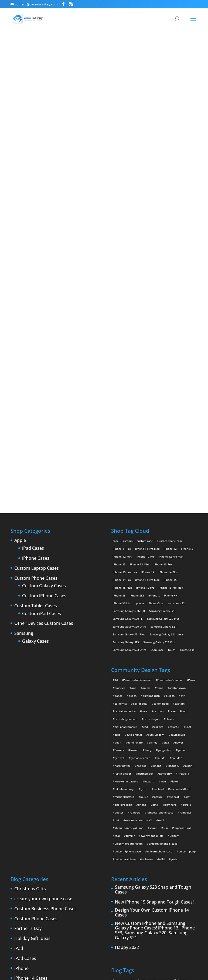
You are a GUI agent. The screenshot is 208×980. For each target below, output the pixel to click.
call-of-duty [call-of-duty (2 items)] (140, 523)
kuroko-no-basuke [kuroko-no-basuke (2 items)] (126, 601)
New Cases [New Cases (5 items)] (130, 862)
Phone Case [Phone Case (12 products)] (156, 423)
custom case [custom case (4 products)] (145, 361)
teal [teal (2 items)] (117, 655)
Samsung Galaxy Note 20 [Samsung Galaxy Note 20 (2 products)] (129, 431)
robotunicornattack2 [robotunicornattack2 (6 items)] (139, 640)
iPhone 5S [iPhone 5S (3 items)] (145, 847)
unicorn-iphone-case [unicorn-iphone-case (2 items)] (128, 671)
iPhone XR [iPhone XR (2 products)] (171, 415)
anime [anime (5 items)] (146, 508)
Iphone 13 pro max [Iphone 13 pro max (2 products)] (125, 392)
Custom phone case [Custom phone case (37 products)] (170, 361)
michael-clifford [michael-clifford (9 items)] (180, 609)
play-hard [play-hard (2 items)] (170, 624)
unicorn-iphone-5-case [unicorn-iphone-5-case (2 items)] (163, 663)
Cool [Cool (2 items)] (188, 546)
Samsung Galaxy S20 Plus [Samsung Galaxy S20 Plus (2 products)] (163, 438)
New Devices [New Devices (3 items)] (149, 862)
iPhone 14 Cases (31, 798)
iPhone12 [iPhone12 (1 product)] (187, 368)
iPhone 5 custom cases (38, 828)
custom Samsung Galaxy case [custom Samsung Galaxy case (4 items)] (132, 824)
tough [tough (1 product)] (172, 470)
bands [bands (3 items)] (119, 515)
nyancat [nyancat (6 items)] (174, 616)
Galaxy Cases (35, 461)
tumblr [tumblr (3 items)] (130, 655)
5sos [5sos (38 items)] (192, 500)
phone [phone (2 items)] (142, 624)
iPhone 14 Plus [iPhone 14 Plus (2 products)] (168, 392)
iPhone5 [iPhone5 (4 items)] (134, 839)
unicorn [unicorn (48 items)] (175, 655)
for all (135, 49)
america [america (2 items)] (120, 508)
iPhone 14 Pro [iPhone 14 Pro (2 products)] (122, 399)
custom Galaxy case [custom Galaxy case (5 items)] (152, 808)
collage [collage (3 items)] (159, 546)
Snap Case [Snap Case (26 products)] (157, 470)
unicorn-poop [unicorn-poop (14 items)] (187, 671)
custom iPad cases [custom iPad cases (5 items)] (181, 808)
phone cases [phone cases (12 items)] (121, 870)
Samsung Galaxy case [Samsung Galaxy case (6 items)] (127, 878)
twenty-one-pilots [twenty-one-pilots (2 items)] (152, 655)
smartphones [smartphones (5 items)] (167, 878)
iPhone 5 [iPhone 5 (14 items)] (118, 839)
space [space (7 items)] (153, 648)
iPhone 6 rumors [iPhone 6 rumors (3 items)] (123, 855)
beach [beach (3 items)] (133, 515)
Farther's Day (28, 748)
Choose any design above (67, 246)
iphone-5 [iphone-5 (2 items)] (173, 585)
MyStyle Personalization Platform (164, 972)
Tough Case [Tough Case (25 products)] (187, 470)
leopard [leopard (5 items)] (149, 601)
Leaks (20, 868)
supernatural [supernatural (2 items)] (182, 648)
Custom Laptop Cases (37, 388)
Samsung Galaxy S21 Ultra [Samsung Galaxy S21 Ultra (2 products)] (166, 454)
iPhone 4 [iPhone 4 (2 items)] (166, 831)
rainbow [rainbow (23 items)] (135, 632)
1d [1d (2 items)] (116, 500)
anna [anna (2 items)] (160, 508)
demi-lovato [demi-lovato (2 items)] (135, 562)
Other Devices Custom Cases (44, 444)
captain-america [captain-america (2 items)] (125, 531)
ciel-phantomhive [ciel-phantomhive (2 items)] (126, 546)
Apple (20, 360)
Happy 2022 (127, 767)
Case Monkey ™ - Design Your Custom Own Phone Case (78, 972)
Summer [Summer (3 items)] (185, 878)
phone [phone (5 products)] (140, 423)
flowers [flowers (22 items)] (119, 570)
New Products (29, 878)
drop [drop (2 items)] (184, 824)
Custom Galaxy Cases (44, 406)
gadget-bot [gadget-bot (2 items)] (165, 570)
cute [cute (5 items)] (117, 554)
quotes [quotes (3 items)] (119, 632)
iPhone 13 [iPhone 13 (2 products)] (119, 384)
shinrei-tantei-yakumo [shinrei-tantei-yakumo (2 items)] (129, 648)
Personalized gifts (33, 888)
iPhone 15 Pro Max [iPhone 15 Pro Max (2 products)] (171, 407)
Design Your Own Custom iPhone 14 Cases (152, 732)
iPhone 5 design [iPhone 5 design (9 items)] (177, 839)
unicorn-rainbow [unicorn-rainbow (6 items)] (125, 679)
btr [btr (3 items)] (183, 515)
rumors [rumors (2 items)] (169, 870)
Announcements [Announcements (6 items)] (123, 800)
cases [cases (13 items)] (163, 800)
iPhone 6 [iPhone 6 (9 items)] (161, 847)
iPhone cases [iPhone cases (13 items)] (167, 855)
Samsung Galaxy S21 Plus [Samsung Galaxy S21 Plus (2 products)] (129, 454)
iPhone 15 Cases (31, 808)
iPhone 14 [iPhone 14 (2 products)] (148, 392)
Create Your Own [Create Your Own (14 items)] (124, 808)
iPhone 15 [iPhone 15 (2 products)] (170, 399)
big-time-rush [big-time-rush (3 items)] (151, 515)
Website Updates (32, 928)
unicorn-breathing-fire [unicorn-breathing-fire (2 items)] (129, 663)
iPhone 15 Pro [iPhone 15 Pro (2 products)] (145, 407)
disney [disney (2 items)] (153, 562)
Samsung (24, 453)
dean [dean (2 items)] (118, 562)
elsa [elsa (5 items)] (166, 562)
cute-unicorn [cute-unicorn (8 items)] (156, 554)
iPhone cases (28, 858)
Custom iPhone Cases (44, 416)
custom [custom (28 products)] (128, 361)
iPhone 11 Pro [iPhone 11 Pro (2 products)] (122, 368)
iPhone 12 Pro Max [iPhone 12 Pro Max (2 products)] (171, 376)
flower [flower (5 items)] (179, 562)
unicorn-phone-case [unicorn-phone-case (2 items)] (160, 671)
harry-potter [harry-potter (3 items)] (122, 585)
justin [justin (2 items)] (189, 585)
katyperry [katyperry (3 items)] (165, 593)
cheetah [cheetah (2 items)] (171, 539)
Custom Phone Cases (36, 398)
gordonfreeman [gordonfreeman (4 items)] (140, 578)
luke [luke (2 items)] (175, 601)
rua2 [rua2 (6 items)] (161, 640)
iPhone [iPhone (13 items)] (152, 831)
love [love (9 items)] (163, 601)
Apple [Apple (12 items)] (141, 800)
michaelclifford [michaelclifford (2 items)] (124, 616)
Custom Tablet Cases (36, 426)
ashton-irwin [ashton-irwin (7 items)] (178, 508)
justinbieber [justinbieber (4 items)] (145, 593)
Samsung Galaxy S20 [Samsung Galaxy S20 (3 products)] (162, 431)
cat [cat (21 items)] (184, 531)
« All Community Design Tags (96, 49)
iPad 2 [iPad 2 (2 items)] (127, 831)
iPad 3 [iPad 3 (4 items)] (139, 831)
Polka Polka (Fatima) (104, 161)
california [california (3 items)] (121, 523)
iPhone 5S (24, 838)
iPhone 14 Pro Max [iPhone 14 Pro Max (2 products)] (147, 399)
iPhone (21, 788)
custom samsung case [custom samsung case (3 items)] (159, 816)
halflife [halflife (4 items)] (161, 578)
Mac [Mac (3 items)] (115, 862)
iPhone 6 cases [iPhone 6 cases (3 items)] (181, 847)
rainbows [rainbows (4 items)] (186, 632)
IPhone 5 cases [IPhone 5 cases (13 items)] (153, 839)
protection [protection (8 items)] (154, 870)
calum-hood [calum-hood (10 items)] (161, 523)
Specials (23, 908)
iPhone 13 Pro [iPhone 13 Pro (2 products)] (163, 384)
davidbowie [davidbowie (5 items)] (178, 554)
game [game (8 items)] (181, 570)
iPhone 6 (23, 848)
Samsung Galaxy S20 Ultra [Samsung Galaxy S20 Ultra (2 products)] (129, 446)
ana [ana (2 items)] (134, 508)
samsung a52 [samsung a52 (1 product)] (176, 423)
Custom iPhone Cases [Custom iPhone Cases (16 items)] (127, 816)
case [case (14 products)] (116, 361)
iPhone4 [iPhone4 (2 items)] (182, 831)
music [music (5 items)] (144, 616)
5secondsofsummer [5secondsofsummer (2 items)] (170, 500)
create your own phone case (43, 719)
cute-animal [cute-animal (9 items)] (134, 554)
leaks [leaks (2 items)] (183, 855)
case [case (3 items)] (152, 800)
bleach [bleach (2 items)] (170, 515)
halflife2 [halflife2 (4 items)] (177, 578)
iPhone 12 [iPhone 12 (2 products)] (170, 368)
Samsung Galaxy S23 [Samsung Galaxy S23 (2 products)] (126, 462)
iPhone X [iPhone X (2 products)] (154, 415)
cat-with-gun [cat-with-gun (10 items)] (151, 539)
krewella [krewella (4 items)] (183, 593)
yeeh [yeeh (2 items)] (174, 679)
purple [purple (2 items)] (187, 624)
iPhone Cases (36, 378)
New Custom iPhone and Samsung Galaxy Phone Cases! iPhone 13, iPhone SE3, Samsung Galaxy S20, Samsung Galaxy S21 (155, 750)
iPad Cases (33, 368)
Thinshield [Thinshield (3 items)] (120, 886)
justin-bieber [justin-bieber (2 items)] (123, 593)
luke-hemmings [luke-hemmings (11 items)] (125, 609)
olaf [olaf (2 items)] (188, 616)
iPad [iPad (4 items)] (116, 831)
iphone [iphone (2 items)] (157, 585)
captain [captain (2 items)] (180, 523)
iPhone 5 (23, 818)
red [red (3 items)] (117, 640)
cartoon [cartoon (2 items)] (158, 531)
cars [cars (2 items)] (145, 531)
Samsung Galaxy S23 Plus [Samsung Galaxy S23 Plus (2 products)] (159, 462)
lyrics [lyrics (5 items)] (144, 609)
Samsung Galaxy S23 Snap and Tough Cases (153, 709)
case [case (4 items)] (173, 531)
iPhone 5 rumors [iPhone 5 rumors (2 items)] (123, 847)
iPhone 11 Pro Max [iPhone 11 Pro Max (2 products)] (147, 368)
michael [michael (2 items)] (159, 609)
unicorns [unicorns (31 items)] (147, 679)
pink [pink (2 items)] (155, 624)
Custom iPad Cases (42, 434)
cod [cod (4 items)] (146, 546)
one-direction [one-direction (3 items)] (123, 624)
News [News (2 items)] (182, 862)
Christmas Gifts (30, 709)
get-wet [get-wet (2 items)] (120, 578)
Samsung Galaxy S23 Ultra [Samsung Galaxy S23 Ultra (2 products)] (129, 470)
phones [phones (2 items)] (138, 870)
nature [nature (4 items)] (158, 616)
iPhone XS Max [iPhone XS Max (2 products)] (122, 423)
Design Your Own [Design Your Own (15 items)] (166, 824)
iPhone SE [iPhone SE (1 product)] (119, 415)
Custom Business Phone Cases (45, 729)
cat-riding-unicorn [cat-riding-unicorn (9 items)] (126, 539)
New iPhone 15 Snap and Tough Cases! (154, 722)
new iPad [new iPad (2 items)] (168, 862)
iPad (19, 768)
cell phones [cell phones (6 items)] (179, 800)
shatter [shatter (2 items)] (149, 878)
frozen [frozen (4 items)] (134, 570)
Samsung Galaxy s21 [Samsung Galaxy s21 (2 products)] (164, 446)
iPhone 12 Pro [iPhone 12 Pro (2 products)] (146, 376)
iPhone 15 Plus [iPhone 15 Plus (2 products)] (122, 407)
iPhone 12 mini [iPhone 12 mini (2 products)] (122, 376)
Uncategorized (29, 918)
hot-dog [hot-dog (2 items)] (141, 585)
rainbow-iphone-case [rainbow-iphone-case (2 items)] (160, 632)
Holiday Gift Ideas (32, 758)
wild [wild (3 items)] (162, 679)
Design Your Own (104, 286)
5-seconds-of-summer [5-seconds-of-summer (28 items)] (138, 500)
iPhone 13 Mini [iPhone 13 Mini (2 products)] (140, 384)
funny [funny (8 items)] (148, 570)
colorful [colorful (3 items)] (174, 546)
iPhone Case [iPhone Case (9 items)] (146, 855)
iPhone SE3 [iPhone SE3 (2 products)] (137, 415)
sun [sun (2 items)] (166, 648)
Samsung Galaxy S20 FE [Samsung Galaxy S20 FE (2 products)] (128, 438)
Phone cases (27, 898)
